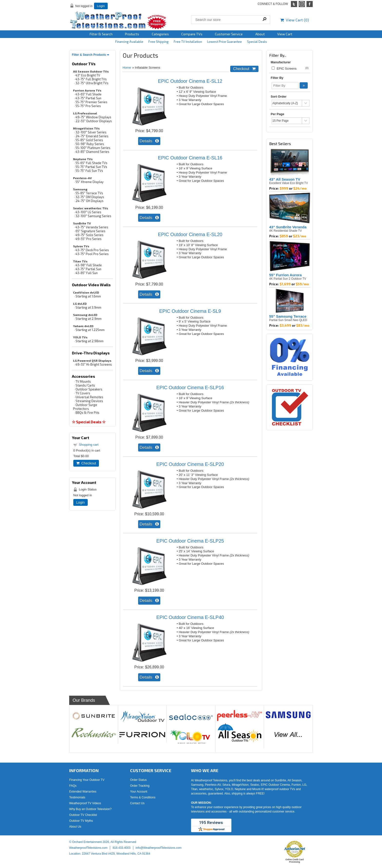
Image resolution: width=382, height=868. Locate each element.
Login (101, 6)
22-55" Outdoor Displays (94, 121)
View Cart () (295, 20)
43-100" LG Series (88, 212)
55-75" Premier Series (91, 102)
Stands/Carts (85, 385)
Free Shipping (158, 42)
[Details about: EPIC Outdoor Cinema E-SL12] (149, 141)
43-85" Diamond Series (92, 152)
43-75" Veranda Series (92, 227)
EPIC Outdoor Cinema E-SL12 (190, 81)
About (260, 34)
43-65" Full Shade (89, 94)
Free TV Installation (188, 42)
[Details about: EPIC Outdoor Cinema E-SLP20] (149, 524)
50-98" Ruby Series (90, 144)
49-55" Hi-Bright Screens (94, 364)
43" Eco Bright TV (88, 75)
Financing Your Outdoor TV (87, 780)
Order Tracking (140, 786)
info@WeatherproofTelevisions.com (159, 848)
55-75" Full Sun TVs (89, 171)
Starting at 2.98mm (90, 341)
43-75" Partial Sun (88, 98)
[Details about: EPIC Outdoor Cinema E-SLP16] (149, 448)
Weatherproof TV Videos (85, 803)
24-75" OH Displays (90, 201)
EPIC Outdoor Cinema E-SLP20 (190, 464)
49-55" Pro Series (89, 239)
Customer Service (229, 34)
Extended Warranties (83, 792)
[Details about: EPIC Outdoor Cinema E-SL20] (149, 294)
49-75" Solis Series (90, 235)
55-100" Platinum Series (93, 148)
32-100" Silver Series (91, 132)
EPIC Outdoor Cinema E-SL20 (190, 234)
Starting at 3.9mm (88, 307)
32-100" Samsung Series (93, 216)
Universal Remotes (89, 397)
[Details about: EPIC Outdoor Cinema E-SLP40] (149, 677)
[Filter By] (285, 86)
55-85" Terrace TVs (89, 193)
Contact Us (137, 803)
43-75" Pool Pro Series (92, 254)
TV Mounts (83, 381)
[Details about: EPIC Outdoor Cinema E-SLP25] (149, 601)
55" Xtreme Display (90, 182)
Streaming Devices (89, 401)
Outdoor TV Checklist (83, 815)
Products (132, 34)
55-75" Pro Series (88, 106)
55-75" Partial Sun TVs (91, 167)
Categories (160, 34)
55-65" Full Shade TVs (91, 163)
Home (127, 68)
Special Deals (257, 42)
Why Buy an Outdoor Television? (90, 809)
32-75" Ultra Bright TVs (92, 83)
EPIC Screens (284, 69)
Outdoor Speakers (89, 389)
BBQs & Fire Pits (87, 413)
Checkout (86, 463)
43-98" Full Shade (89, 265)
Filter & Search (101, 34)
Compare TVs (192, 34)
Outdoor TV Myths (81, 821)
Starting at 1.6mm (88, 296)
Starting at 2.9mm (89, 319)
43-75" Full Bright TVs (91, 79)
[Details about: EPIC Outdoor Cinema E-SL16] (149, 218)
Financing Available (129, 42)
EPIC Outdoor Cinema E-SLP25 (190, 541)
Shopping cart (89, 445)
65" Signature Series (91, 231)
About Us (75, 827)
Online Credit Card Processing (295, 861)
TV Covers (83, 393)
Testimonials (77, 797)
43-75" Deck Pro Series (92, 250)
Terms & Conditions (143, 797)
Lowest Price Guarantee (224, 42)
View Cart (285, 34)
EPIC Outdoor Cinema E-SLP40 (190, 617)
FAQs (73, 786)
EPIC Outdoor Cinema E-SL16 (190, 158)
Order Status (138, 780)
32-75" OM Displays (90, 197)
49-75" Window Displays (93, 117)
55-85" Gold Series (89, 140)
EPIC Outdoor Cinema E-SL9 (190, 311)
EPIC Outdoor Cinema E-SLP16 (190, 388)
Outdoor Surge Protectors (85, 407)
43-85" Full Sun (87, 273)
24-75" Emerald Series (92, 136)
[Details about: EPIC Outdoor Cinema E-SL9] (149, 371)
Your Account (139, 792)
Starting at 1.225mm (90, 330)
